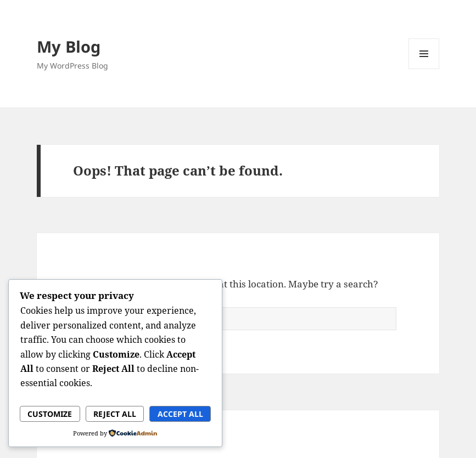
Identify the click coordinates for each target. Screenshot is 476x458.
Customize (50, 414)
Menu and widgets (424, 69)
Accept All (180, 414)
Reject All (115, 414)
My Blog (69, 46)
